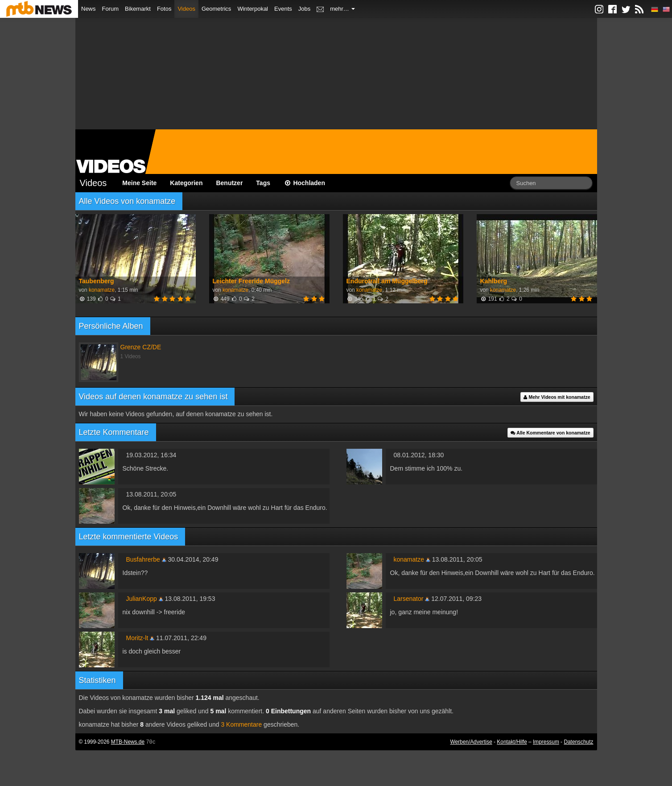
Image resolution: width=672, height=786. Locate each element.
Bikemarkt (138, 9)
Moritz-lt (137, 638)
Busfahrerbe (143, 559)
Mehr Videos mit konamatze (557, 397)
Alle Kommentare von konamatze (550, 433)
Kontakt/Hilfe (512, 742)
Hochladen (304, 183)
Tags (263, 183)
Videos (186, 9)
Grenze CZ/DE (141, 347)
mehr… (342, 9)
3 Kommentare (241, 724)
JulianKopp (142, 599)
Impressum (546, 742)
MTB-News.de (128, 742)
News (89, 9)
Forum (111, 9)
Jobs (304, 9)
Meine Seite (139, 183)
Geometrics (216, 9)
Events (283, 9)
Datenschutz (578, 742)
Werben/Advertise (471, 742)
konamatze (102, 290)
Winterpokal (253, 9)
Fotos (164, 9)
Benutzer (229, 183)
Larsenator (409, 599)
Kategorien (186, 183)
